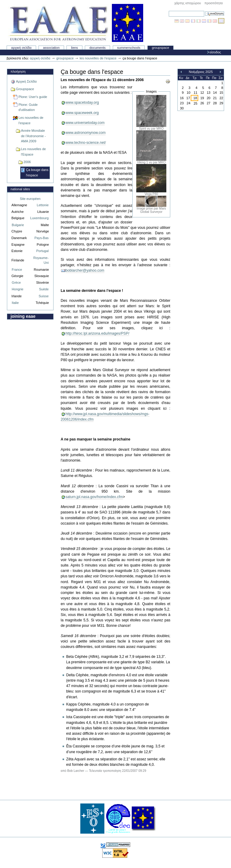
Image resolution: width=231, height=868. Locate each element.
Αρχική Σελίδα (21, 48)
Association (51, 48)
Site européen (30, 199)
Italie (15, 303)
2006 (27, 162)
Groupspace (161, 48)
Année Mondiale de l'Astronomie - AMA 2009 (33, 136)
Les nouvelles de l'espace (98, 58)
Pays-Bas (41, 238)
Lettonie (43, 205)
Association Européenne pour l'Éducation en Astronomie (75, 23)
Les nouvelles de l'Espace (34, 152)
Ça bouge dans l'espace (37, 172)
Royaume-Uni (41, 260)
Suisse (43, 296)
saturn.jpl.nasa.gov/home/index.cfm (94, 497)
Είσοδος (215, 52)
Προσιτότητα (214, 3)
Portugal (43, 251)
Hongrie (18, 289)
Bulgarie (18, 225)
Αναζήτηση (169, 11)
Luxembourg (39, 218)
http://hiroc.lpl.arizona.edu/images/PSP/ (97, 333)
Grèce (16, 282)
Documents (97, 48)
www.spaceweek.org (82, 113)
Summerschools (129, 48)
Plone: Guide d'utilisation (28, 107)
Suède (44, 289)
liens (74, 48)
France (17, 270)
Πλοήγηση (18, 71)
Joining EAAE (23, 316)
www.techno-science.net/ (86, 143)
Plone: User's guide (33, 97)
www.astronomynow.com (86, 133)
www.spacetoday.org (82, 103)
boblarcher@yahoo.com (85, 270)
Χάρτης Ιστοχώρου (188, 3)
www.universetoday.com (85, 123)
